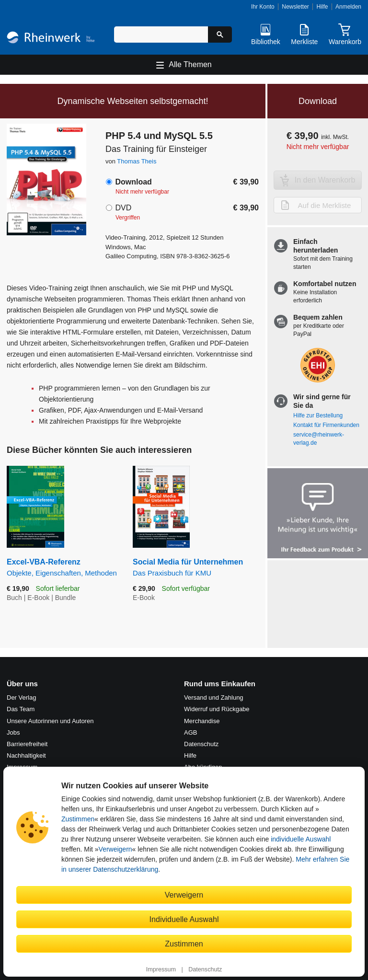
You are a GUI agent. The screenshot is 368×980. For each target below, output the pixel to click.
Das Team (21, 709)
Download (133, 182)
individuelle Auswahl (301, 839)
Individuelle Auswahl (184, 919)
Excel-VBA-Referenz (63, 568)
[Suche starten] (220, 35)
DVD (123, 208)
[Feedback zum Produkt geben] (318, 514)
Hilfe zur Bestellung (318, 415)
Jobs (13, 732)
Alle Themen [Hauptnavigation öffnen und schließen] (190, 64)
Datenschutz (205, 969)
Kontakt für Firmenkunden (326, 425)
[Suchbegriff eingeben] (161, 35)
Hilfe (322, 7)
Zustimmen (78, 819)
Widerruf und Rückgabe (217, 709)
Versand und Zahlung (214, 698)
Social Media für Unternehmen (196, 568)
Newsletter (295, 7)
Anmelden (348, 7)
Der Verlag (21, 698)
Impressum (161, 969)
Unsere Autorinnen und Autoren (50, 721)
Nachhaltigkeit (26, 755)
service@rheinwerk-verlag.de (319, 439)
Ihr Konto (263, 7)
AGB (190, 732)
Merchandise (202, 721)
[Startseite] (51, 39)
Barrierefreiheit (27, 744)
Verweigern (115, 849)
